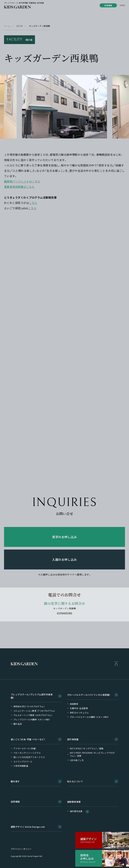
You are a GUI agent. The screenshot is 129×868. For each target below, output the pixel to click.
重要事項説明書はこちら (19, 187)
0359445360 (64, 613)
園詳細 (20, 26)
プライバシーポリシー (21, 849)
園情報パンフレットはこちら (22, 181)
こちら (33, 203)
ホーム (7, 26)
